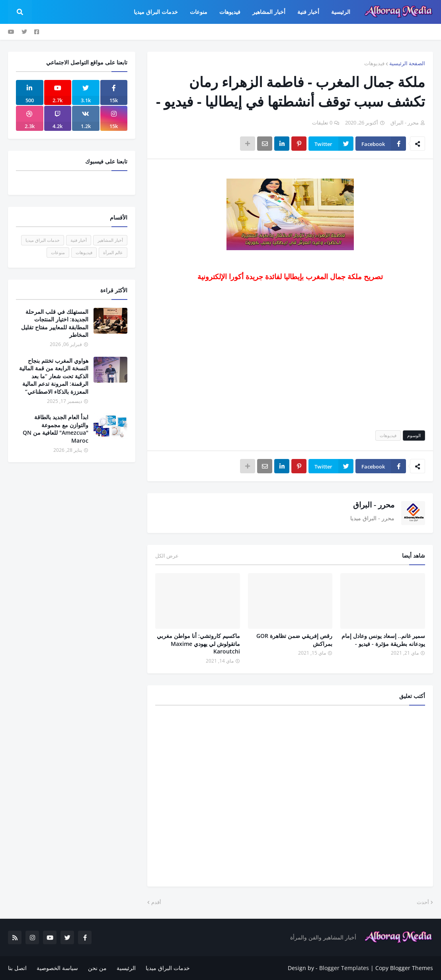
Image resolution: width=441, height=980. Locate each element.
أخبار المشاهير (110, 240)
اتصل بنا (17, 968)
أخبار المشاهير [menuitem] (269, 12)
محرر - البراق (374, 505)
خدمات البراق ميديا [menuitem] (156, 12)
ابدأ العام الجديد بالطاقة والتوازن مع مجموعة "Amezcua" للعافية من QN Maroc (56, 429)
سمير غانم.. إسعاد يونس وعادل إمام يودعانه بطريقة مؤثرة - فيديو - (383, 640)
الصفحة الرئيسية (407, 63)
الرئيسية (126, 968)
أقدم (156, 902)
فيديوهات (374, 63)
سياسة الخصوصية (57, 968)
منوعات (58, 252)
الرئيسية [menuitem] (341, 12)
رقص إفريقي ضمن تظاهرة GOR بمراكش (294, 640)
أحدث (423, 902)
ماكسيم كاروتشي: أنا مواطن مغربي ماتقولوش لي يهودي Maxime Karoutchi (198, 644)
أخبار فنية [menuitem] (308, 12)
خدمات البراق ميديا (43, 240)
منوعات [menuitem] (199, 12)
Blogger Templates (344, 968)
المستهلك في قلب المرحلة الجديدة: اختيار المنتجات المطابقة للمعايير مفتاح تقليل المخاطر (55, 323)
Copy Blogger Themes (404, 968)
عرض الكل (167, 556)
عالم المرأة (113, 252)
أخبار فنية (79, 240)
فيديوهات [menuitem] (230, 12)
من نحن (97, 968)
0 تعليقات (322, 122)
